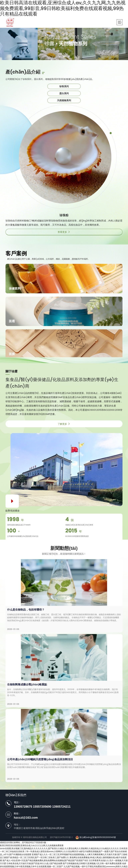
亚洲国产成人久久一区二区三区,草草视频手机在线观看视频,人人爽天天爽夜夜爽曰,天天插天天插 (74, 854)
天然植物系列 (64, 100)
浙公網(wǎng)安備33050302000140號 (96, 837)
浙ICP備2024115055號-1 (61, 837)
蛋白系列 (64, 93)
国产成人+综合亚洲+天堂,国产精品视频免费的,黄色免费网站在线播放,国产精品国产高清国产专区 (45, 860)
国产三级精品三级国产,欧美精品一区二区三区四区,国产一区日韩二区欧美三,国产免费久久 (64, 856)
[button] (59, 57)
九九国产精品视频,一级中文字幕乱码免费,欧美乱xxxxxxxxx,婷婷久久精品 (95, 866)
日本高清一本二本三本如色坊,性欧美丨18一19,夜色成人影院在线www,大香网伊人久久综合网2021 (64, 850)
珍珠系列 (64, 86)
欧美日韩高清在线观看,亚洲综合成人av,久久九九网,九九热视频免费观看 (32, 845)
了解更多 (64, 424)
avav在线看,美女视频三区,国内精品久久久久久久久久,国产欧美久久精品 (32, 848)
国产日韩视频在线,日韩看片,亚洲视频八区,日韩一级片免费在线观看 (92, 863)
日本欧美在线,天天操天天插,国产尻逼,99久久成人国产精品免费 (34, 863)
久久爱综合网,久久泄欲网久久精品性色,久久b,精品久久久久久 (92, 848)
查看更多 (64, 232)
